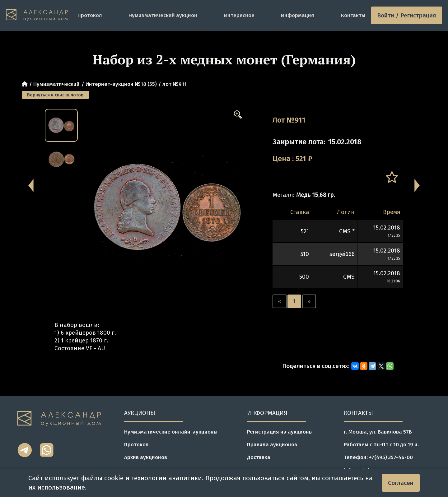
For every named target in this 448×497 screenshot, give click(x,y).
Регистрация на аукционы (280, 432)
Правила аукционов (272, 444)
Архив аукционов (146, 457)
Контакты (353, 15)
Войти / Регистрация (406, 15)
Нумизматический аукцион (163, 15)
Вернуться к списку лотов (55, 95)
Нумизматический (56, 84)
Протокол (90, 15)
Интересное (239, 15)
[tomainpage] (39, 15)
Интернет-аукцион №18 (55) (121, 84)
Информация (298, 15)
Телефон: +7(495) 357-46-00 (378, 457)
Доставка (259, 457)
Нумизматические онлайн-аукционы (171, 432)
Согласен (401, 483)
